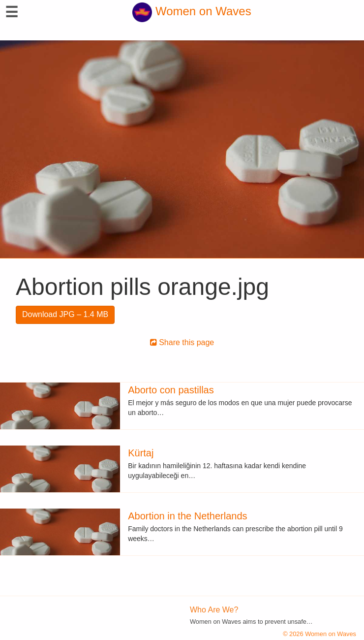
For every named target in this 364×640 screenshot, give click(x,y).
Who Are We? (214, 610)
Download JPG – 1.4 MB (65, 314)
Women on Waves (192, 11)
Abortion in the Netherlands (187, 516)
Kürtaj (141, 453)
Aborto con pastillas (171, 390)
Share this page (182, 342)
